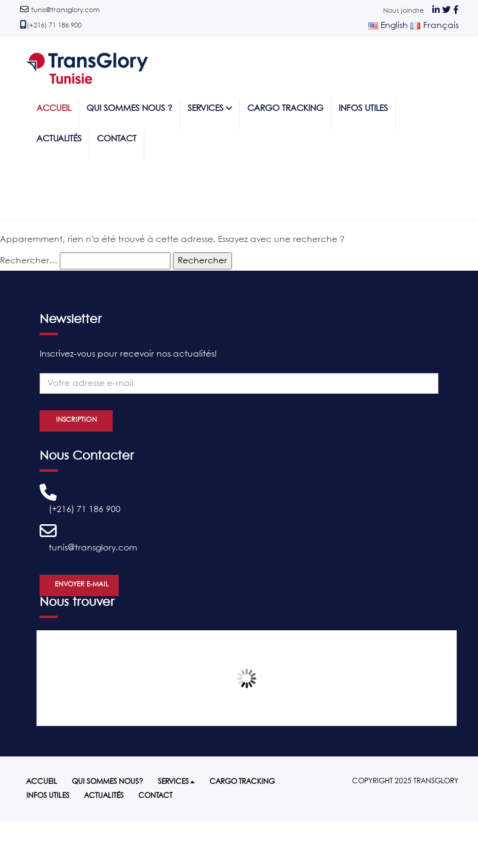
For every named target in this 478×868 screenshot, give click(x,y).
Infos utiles (363, 109)
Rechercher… (29, 261)
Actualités (59, 139)
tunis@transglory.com (65, 10)
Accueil (54, 109)
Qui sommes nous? (107, 782)
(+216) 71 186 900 (54, 26)
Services (210, 108)
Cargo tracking (285, 109)
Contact (117, 139)
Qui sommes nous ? (129, 109)
